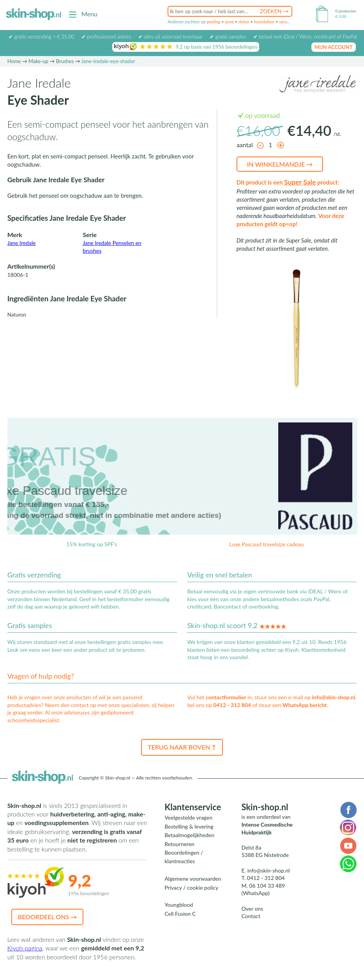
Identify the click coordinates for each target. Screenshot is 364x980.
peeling (213, 22)
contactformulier (226, 697)
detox (244, 22)
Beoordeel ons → (48, 917)
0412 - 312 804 (232, 705)
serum (285, 22)
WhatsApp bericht (305, 705)
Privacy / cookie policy (191, 888)
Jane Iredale (22, 243)
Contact (251, 916)
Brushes (65, 61)
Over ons (252, 909)
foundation (264, 22)
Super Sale (300, 182)
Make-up (38, 61)
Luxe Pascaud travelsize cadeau (266, 544)
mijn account (334, 47)
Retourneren (179, 844)
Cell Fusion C (180, 914)
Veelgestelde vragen (188, 817)
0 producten (346, 11)
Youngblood (179, 905)
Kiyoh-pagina (25, 948)
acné (229, 22)
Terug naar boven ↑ (182, 747)
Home (14, 61)
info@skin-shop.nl (333, 697)
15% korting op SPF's (92, 544)
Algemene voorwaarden (193, 879)
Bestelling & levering (189, 826)
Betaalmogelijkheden (189, 835)
